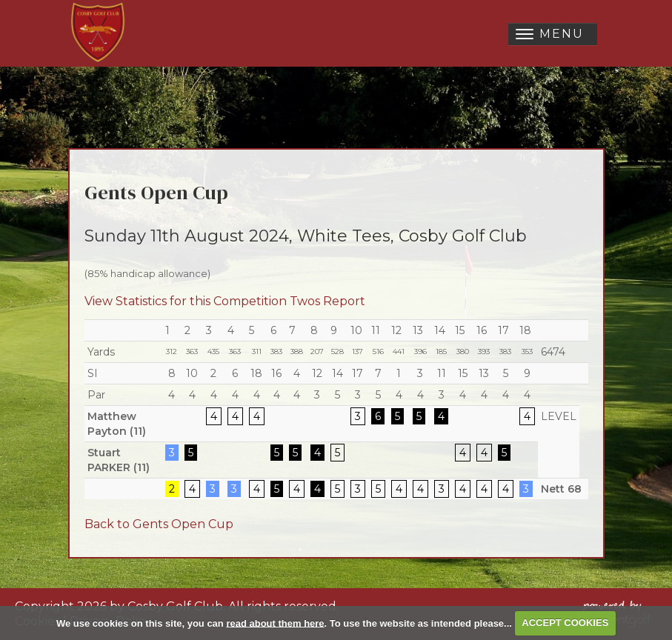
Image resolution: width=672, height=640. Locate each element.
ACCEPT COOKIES (565, 623)
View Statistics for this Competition (186, 301)
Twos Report (327, 301)
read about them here (275, 623)
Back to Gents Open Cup (159, 524)
